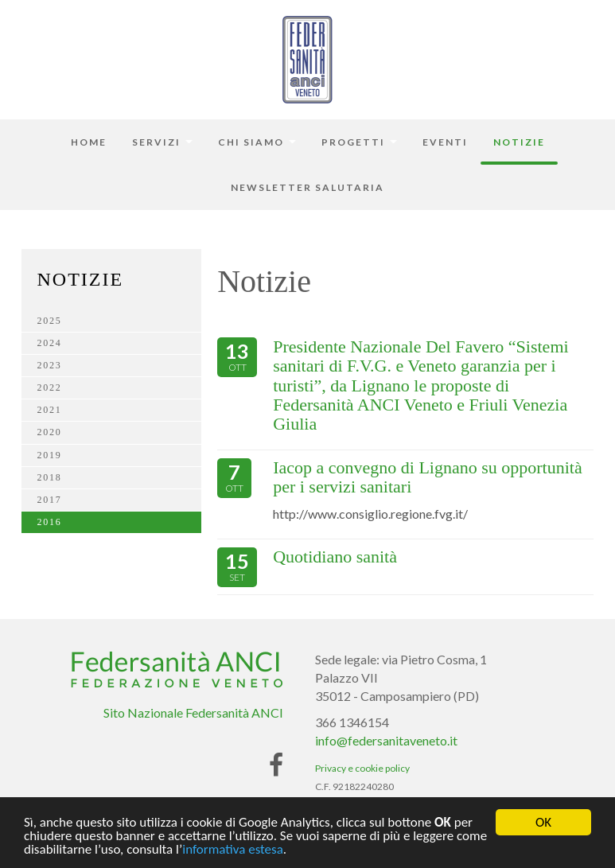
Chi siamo (257, 142)
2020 (50, 432)
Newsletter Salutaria (307, 187)
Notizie (519, 142)
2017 (50, 500)
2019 (50, 455)
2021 (50, 410)
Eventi (445, 142)
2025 (50, 321)
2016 (50, 522)
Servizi (162, 142)
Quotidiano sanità (335, 557)
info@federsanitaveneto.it (386, 740)
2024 (50, 343)
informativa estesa (233, 850)
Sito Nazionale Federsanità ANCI (193, 712)
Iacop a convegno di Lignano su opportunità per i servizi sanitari (428, 477)
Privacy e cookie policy (362, 768)
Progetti (359, 142)
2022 (50, 387)
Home (89, 142)
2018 (50, 477)
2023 (50, 365)
